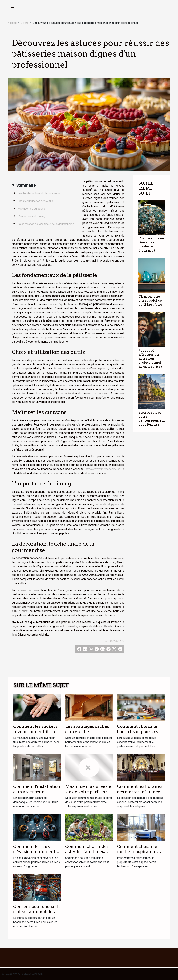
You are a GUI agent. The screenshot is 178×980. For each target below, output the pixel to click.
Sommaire (26, 185)
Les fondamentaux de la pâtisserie (39, 193)
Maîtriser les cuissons (31, 209)
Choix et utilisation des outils (35, 201)
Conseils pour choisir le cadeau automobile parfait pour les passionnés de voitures (37, 914)
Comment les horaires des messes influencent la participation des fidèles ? (141, 794)
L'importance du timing (31, 216)
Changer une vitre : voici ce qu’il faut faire (150, 300)
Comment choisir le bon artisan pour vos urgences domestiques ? (140, 734)
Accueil (12, 23)
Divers (25, 23)
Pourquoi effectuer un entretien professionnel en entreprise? (150, 358)
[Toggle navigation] (13, 6)
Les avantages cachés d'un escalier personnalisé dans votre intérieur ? (87, 734)
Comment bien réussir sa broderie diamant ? (151, 244)
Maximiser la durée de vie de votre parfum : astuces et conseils (88, 792)
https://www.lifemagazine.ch (103, 469)
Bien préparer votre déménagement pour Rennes (152, 418)
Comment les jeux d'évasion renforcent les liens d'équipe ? (34, 852)
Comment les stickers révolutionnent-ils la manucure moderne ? (35, 732)
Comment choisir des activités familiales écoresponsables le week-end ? (87, 854)
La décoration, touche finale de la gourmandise (46, 224)
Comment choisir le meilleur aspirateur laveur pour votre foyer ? (141, 854)
